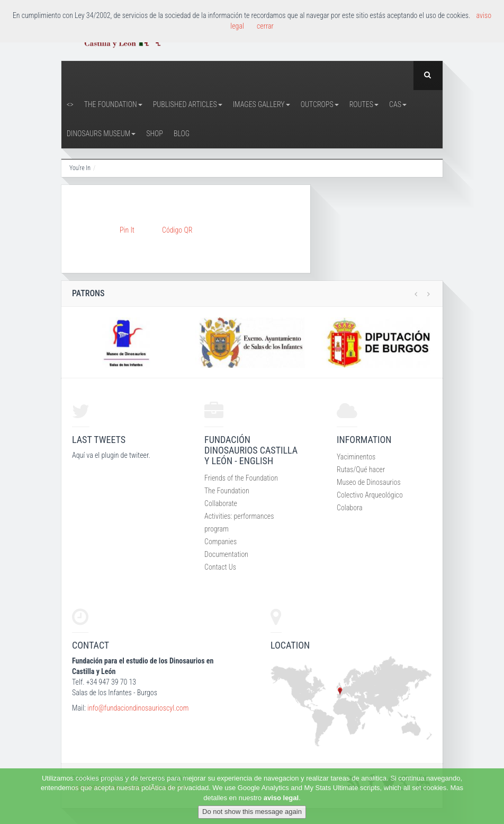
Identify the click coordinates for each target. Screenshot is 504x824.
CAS (398, 104)
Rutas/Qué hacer (361, 469)
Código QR (177, 230)
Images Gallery (262, 104)
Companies (220, 542)
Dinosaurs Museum (101, 134)
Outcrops (320, 104)
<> (70, 104)
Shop (155, 134)
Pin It (127, 230)
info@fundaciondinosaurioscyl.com (138, 708)
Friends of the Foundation (241, 478)
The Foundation (113, 104)
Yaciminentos (356, 457)
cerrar (265, 26)
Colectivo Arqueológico (370, 495)
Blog (182, 134)
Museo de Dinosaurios (369, 482)
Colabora (350, 508)
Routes (364, 104)
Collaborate (221, 503)
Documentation (226, 554)
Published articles (188, 104)
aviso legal (281, 798)
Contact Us (220, 567)
